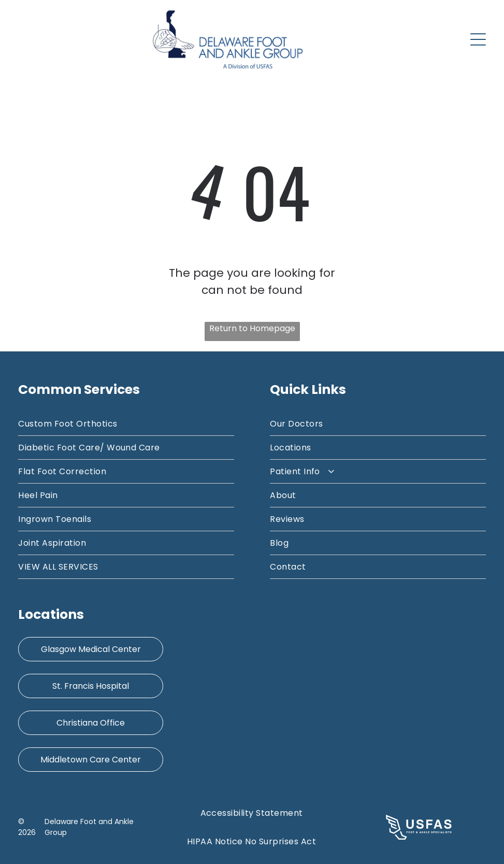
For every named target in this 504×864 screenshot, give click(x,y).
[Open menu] (478, 39)
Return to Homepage (252, 328)
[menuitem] (126, 424)
